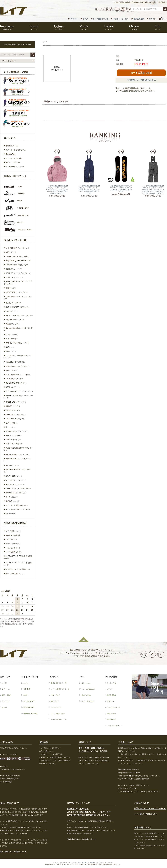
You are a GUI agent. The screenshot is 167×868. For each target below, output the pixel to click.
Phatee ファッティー (13, 324)
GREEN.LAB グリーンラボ (16, 402)
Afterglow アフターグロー (15, 379)
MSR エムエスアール (13, 436)
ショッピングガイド (13, 548)
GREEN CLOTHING (30, 713)
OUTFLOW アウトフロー (15, 444)
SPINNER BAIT (29, 707)
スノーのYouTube (88, 701)
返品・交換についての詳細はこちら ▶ (13, 851)
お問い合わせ (111, 713)
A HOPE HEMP (29, 701)
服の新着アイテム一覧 (59, 683)
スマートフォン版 (24, 44)
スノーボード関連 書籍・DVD (17, 505)
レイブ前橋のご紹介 (58, 713)
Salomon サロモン (12, 465)
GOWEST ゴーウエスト (14, 277)
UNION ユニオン (12, 497)
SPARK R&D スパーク (14, 476)
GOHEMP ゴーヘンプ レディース (18, 273)
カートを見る (111, 683)
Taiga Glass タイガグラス (15, 362)
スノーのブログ (56, 707)
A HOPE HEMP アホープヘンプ (17, 248)
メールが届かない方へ (14, 552)
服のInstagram (86, 683)
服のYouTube (11, 154)
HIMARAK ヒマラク (13, 406)
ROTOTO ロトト (12, 339)
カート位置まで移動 (141, 73)
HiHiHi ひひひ (11, 288)
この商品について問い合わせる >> (141, 80)
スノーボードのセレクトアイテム (18, 509)
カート (164, 19)
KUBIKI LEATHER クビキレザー (18, 307)
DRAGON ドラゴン (13, 387)
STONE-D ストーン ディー (16, 480)
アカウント (111, 701)
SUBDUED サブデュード (15, 484)
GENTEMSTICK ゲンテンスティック (19, 391)
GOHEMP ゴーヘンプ (14, 269)
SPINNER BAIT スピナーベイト (17, 343)
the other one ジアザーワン (16, 493)
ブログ (85, 19)
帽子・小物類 (7, 695)
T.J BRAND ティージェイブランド (18, 489)
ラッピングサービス (13, 544)
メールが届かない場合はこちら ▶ (146, 814)
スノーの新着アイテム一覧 (60, 689)
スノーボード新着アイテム (16, 150)
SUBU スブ (10, 347)
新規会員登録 (139, 19)
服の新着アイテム (12, 146)
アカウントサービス (121, 19)
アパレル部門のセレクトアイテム (18, 375)
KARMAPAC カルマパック (15, 415)
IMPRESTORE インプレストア (17, 292)
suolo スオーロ (11, 351)
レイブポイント (11, 539)
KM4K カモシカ (11, 423)
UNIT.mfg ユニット (13, 501)
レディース (6, 689)
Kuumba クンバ (11, 311)
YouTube (74, 19)
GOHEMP (27, 689)
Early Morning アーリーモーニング (18, 261)
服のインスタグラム (13, 162)
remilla (26, 683)
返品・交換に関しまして (15, 574)
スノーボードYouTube (14, 158)
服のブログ (55, 701)
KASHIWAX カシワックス (15, 419)
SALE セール (10, 514)
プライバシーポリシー (114, 726)
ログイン (152, 19)
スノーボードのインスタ (15, 167)
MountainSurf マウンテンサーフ (17, 431)
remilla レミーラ (12, 335)
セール (4, 707)
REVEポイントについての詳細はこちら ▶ (81, 839)
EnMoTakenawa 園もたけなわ (17, 265)
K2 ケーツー (10, 427)
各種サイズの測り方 (13, 535)
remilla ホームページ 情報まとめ (18, 569)
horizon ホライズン (13, 410)
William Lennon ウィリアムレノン (18, 366)
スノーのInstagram (88, 689)
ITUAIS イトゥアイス (13, 303)
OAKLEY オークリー (13, 440)
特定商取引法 (111, 720)
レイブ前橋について (101, 19)
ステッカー (6, 701)
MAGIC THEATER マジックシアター (19, 315)
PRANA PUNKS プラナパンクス (18, 455)
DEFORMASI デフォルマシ (16, 383)
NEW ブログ (55, 695)
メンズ (4, 683)
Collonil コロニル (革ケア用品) (17, 256)
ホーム (45, 42)
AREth (26, 695)
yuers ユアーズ (11, 370)
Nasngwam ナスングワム (15, 320)
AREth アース (11, 252)
